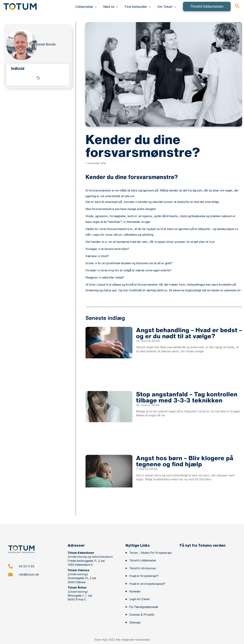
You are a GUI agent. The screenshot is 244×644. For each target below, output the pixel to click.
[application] (95, 7)
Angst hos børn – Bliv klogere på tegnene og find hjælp (185, 461)
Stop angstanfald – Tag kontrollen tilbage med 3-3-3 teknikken (187, 397)
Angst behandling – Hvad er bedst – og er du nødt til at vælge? (189, 333)
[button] (86, 7)
